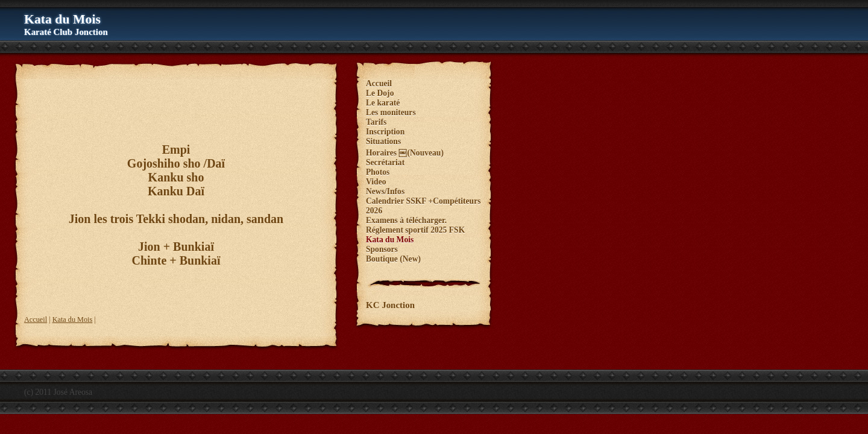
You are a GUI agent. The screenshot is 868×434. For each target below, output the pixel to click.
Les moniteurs (391, 112)
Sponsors (382, 249)
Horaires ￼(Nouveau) (405, 153)
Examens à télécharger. (406, 220)
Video (376, 182)
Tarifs (376, 122)
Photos (378, 172)
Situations (383, 141)
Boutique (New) (393, 259)
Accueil (36, 319)
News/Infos (385, 191)
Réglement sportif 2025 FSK (415, 230)
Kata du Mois (73, 319)
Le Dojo (380, 93)
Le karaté (383, 103)
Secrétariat (385, 162)
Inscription (385, 132)
